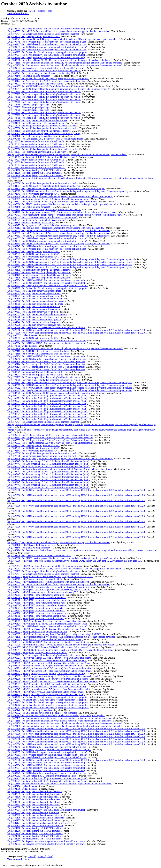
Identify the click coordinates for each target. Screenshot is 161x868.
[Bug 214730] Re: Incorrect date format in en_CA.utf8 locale (36, 141)
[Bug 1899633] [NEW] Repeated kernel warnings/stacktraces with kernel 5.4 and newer (48, 582)
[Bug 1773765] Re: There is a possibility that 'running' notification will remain (44, 71)
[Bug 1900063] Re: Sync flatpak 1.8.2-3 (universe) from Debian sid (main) (42, 157)
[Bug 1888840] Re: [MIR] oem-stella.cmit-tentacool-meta (34, 802)
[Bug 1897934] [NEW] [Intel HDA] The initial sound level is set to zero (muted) (45, 639)
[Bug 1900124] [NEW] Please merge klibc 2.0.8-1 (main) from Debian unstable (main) (48, 624)
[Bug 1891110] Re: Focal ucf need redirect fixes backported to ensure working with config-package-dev (56, 228)
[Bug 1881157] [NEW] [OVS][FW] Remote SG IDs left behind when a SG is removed (48, 647)
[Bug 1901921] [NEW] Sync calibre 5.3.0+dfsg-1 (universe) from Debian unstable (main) (49, 658)
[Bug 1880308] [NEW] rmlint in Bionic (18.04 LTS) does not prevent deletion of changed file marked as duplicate (61, 645)
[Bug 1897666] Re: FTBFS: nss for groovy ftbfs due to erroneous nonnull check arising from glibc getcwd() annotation (63, 204)
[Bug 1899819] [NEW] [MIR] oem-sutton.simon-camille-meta (36, 603)
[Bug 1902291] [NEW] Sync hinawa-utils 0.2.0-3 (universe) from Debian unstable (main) (49, 668)
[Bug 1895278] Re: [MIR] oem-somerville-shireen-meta (34, 317)
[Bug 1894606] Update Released (22, 789)
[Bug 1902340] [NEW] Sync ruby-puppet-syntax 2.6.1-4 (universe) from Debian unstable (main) (52, 681)
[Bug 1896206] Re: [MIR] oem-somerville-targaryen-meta (35, 325)
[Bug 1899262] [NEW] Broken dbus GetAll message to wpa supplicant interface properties (50, 577)
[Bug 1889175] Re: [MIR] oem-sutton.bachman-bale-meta (35, 820)
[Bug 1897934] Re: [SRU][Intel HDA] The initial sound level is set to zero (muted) (46, 29)
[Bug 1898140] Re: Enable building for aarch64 (30, 76)
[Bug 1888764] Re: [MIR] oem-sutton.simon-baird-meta (34, 306)
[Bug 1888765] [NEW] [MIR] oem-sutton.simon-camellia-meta (37, 616)
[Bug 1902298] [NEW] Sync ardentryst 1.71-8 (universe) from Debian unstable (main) (48, 679)
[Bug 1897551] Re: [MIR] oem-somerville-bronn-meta (33, 312)
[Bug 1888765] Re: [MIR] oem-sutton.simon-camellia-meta (35, 304)
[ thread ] (32, 11)
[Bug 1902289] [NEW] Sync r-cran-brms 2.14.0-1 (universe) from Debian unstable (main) (49, 663)
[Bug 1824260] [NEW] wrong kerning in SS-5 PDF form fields (37, 653)
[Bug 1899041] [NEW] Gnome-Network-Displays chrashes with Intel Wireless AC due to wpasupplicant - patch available (64, 569)
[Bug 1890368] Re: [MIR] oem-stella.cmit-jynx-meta (32, 807)
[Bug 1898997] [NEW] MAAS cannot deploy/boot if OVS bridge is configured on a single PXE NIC (54, 634)
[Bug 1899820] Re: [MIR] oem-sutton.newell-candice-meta (35, 309)
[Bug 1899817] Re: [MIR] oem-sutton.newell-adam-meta (34, 293)
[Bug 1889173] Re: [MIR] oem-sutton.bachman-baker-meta (35, 826)
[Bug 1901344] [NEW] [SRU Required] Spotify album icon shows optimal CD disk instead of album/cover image (60, 650)
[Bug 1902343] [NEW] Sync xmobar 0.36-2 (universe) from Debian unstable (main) (47, 687)
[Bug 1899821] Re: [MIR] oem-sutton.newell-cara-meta (33, 296)
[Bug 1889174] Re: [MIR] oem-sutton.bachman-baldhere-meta (37, 823)
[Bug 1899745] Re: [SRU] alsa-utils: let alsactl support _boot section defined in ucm (47, 42)
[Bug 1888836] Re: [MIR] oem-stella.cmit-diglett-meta (33, 797)
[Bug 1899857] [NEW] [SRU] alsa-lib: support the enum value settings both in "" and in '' (49, 590)
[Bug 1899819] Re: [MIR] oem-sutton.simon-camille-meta (35, 299)
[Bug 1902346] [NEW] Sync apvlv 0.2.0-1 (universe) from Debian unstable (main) (46, 692)
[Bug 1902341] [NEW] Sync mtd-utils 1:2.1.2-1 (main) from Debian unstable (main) (47, 684)
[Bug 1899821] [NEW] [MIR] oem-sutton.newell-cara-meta (35, 608)
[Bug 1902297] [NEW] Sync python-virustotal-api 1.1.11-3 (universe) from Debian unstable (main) (54, 676)
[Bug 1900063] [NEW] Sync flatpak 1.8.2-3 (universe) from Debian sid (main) (44, 621)
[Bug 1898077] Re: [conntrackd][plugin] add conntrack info (35, 84)
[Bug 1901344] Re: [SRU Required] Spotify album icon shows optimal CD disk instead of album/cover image (59, 89)
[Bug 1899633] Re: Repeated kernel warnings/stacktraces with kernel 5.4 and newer (47, 68)
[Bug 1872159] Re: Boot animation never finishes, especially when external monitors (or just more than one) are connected (65, 63)
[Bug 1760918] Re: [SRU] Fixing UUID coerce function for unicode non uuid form (46, 327)
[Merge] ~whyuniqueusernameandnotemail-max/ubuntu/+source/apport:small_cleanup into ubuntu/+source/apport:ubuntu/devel (67, 154)
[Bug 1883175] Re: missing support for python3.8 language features (39, 131)
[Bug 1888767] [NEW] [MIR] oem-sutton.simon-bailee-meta (36, 611)
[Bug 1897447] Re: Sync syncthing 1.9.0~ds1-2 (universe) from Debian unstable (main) (48, 199)
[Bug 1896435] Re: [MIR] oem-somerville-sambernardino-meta (37, 314)
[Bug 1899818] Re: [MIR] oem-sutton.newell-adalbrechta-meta (37, 301)
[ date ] (50, 11)
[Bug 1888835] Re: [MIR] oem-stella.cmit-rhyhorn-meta (34, 794)
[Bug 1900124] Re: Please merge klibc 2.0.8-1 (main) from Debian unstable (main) (46, 81)
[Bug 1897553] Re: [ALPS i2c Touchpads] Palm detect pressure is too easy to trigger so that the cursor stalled (59, 31)
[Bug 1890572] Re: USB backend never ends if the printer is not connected (42, 217)
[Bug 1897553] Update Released (22, 335)
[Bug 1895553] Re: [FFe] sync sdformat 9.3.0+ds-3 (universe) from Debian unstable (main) (50, 435)
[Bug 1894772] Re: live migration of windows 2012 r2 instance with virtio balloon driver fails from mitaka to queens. (62, 212)
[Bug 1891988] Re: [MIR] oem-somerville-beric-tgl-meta (34, 320)
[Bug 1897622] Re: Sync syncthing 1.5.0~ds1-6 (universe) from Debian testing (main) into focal (52, 202)
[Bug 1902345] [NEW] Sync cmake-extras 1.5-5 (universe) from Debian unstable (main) (49, 689)
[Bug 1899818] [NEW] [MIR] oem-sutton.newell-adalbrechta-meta (39, 600)
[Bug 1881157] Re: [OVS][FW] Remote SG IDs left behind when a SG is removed (46, 86)
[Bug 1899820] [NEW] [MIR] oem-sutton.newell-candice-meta (37, 605)
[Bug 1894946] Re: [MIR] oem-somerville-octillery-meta (34, 322)
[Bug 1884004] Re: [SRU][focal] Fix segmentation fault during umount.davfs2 (44, 186)
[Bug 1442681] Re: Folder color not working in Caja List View (37, 152)
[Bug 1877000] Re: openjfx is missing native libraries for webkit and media (43, 126)
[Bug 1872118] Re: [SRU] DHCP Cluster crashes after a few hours (38, 351)
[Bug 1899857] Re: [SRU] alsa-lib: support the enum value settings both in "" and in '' (47, 47)
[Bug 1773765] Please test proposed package (28, 105)
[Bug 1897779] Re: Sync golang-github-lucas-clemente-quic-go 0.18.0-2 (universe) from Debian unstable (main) (60, 196)
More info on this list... (18, 13)
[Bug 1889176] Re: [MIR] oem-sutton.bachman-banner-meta (36, 818)
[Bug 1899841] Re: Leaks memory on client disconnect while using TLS (41, 73)
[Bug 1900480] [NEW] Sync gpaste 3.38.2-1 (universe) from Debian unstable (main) (47, 629)
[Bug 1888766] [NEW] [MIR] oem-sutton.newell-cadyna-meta (37, 613)
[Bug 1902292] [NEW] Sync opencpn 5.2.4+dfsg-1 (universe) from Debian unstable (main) (50, 671)
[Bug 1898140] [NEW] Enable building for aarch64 (31, 545)
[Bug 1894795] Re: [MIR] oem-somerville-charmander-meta (36, 123)
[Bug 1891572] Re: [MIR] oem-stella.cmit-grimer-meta (33, 812)
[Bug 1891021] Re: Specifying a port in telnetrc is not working (37, 220)
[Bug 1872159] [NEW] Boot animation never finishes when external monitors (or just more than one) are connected (61, 637)
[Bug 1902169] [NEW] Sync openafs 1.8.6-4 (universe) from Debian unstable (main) (47, 660)
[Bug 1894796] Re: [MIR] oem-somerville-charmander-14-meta (37, 120)
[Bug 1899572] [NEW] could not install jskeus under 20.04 (35, 579)
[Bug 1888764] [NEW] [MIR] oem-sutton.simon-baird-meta (35, 618)
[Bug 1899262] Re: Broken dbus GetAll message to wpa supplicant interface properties (48, 52)
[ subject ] (41, 11)
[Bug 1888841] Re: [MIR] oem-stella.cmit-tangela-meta (33, 805)
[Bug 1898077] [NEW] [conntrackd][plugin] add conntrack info (37, 632)
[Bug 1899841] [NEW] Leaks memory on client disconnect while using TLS (43, 592)
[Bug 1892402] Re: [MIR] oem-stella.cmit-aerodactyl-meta (35, 815)
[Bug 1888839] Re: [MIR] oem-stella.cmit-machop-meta (34, 799)
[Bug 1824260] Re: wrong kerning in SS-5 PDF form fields (35, 170)
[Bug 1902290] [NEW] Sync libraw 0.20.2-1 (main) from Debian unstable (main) (45, 666)
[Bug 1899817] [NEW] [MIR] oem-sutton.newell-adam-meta (36, 595)
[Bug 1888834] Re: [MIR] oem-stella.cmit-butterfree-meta (35, 791)
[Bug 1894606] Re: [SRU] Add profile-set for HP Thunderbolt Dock (39, 556)
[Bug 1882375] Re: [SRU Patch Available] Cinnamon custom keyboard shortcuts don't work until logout (56, 189)
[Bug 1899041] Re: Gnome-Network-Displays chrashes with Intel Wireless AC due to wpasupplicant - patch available (62, 39)
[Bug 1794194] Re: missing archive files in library (31, 223)
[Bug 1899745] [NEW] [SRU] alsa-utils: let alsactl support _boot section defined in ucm (49, 587)
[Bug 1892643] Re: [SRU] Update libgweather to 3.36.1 (33, 36)
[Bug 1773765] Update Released (22, 346)
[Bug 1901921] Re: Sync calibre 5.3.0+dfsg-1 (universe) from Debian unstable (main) (47, 396)
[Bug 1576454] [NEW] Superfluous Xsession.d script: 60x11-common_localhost (45, 566)
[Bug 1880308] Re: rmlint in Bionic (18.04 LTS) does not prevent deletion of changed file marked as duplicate (59, 60)
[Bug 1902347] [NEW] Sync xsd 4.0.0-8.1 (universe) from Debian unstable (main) (46, 694)
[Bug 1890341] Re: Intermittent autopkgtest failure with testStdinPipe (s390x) (44, 133)
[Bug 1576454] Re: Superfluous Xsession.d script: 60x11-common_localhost (43, 34)
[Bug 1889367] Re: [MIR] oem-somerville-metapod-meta (34, 291)
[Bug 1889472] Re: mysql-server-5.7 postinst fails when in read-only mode (42, 225)
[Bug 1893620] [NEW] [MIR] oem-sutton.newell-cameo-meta (36, 597)
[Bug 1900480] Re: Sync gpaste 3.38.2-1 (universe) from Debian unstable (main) (45, 139)
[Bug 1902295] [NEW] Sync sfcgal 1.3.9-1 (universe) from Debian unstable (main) (46, 674)
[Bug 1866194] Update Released (22, 786)
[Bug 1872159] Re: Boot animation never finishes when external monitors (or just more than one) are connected (60, 718)
